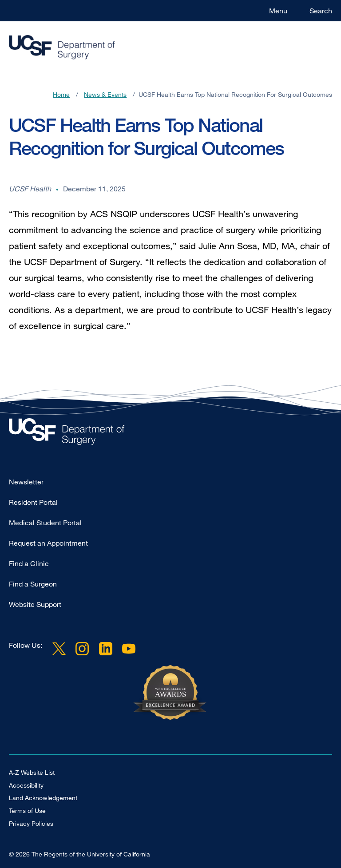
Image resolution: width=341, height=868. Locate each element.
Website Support (35, 604)
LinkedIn (105, 649)
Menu (278, 11)
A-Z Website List (32, 772)
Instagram (82, 649)
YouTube (129, 649)
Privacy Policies (31, 823)
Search (321, 11)
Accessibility (26, 785)
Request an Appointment (48, 543)
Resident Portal (33, 502)
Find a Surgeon (33, 584)
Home (61, 94)
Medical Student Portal (45, 523)
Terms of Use (27, 811)
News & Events (105, 94)
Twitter (59, 649)
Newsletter (26, 482)
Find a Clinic (29, 563)
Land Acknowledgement (43, 798)
